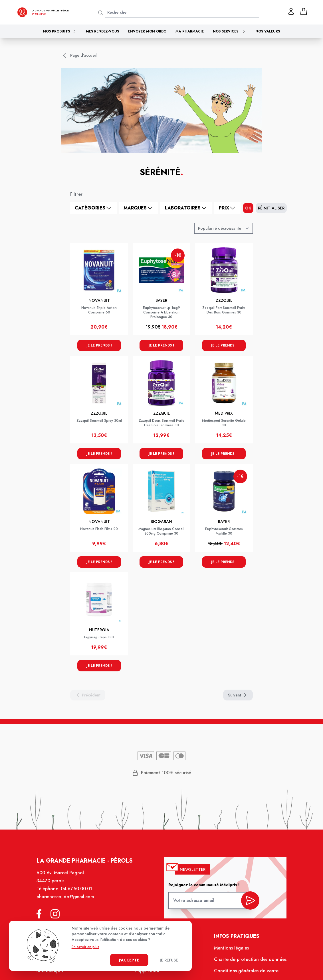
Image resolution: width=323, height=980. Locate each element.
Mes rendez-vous (102, 31)
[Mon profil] (291, 11)
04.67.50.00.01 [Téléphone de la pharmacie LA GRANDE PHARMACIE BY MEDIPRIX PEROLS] (76, 889)
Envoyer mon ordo (147, 31)
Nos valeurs (268, 31)
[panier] (304, 11)
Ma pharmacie (190, 31)
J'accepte (129, 960)
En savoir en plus (85, 947)
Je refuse (169, 960)
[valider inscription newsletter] (250, 901)
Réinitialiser (271, 208)
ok (248, 208)
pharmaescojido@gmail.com (65, 897)
